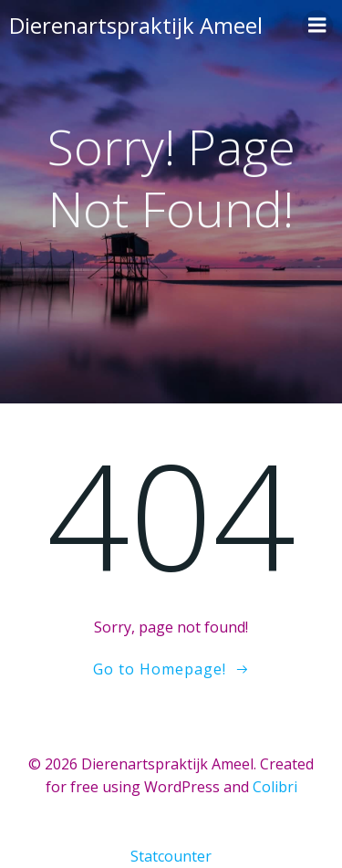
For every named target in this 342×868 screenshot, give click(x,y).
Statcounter (171, 856)
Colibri (275, 787)
